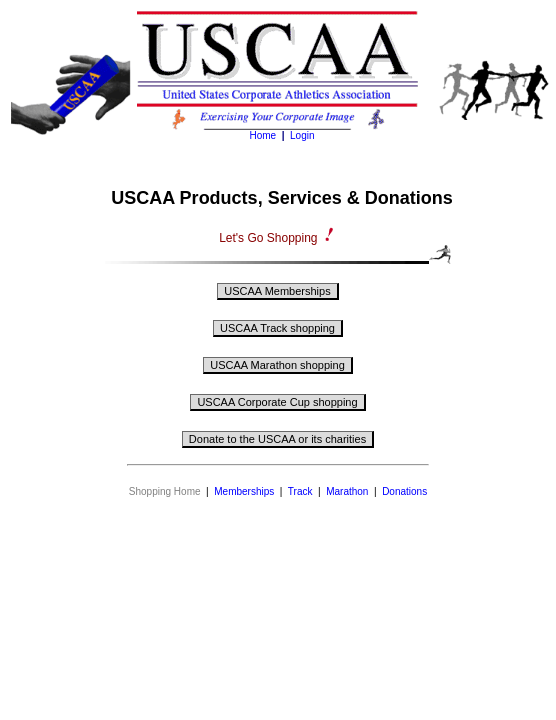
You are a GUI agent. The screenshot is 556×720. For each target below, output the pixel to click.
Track (300, 491)
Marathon (347, 491)
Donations (404, 491)
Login (302, 135)
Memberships (244, 491)
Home (262, 135)
